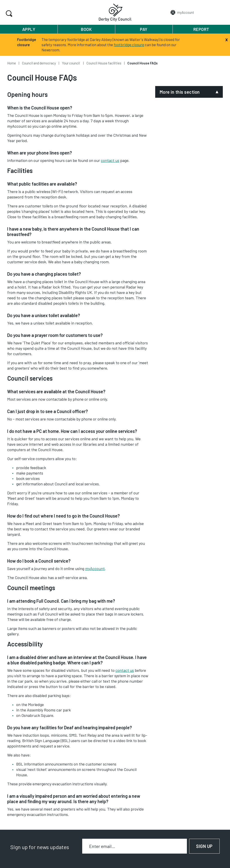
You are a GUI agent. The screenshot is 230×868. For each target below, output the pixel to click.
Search (8, 14)
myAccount (95, 568)
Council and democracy (39, 63)
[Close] (227, 39)
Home (12, 63)
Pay (144, 29)
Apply (29, 29)
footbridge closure (129, 45)
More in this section (180, 92)
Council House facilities (104, 63)
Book (86, 29)
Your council (71, 63)
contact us (110, 160)
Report (201, 29)
